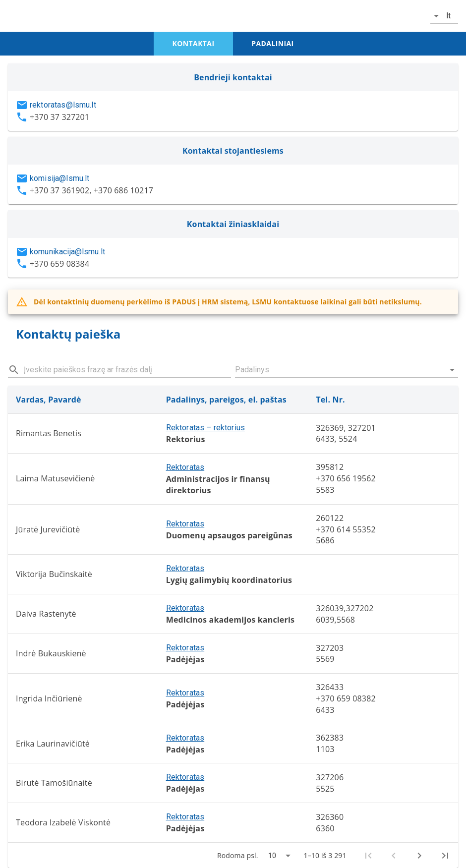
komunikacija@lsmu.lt (67, 252)
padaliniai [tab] (272, 43)
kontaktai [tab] (194, 43)
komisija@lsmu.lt (59, 178)
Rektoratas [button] (185, 467)
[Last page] (445, 856)
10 (272, 856)
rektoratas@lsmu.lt (63, 105)
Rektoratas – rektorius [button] (205, 428)
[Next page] (419, 856)
